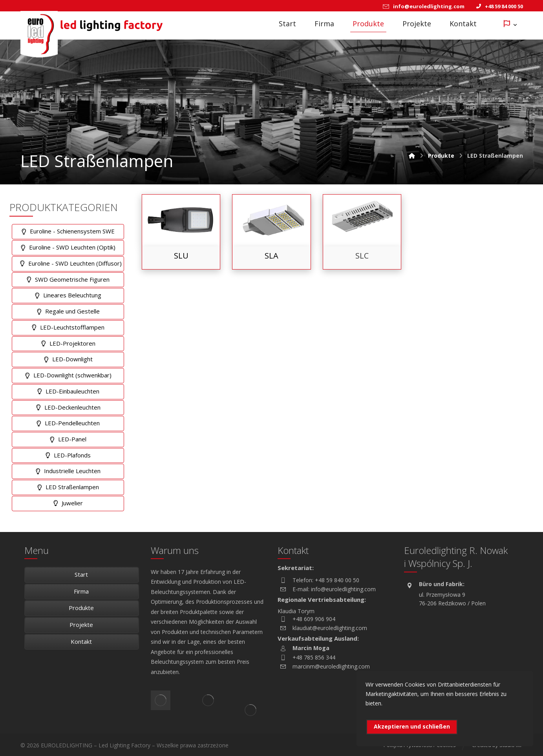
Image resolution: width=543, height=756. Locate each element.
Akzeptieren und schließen (412, 726)
